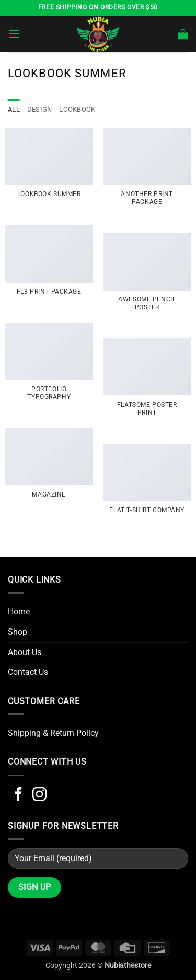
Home (19, 612)
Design (40, 109)
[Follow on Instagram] (39, 795)
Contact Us (28, 672)
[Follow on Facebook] (19, 795)
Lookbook (77, 109)
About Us (25, 652)
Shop (18, 632)
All (14, 109)
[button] (14, 34)
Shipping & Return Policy (53, 733)
